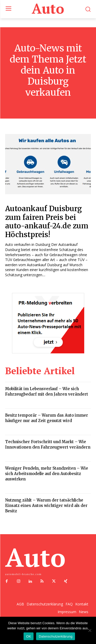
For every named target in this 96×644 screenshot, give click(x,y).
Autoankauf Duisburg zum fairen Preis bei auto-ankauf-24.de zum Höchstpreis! (47, 222)
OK (29, 636)
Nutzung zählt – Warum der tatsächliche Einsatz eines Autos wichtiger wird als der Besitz (46, 506)
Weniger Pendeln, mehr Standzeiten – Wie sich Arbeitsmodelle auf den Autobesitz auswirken (47, 474)
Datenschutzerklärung (55, 636)
